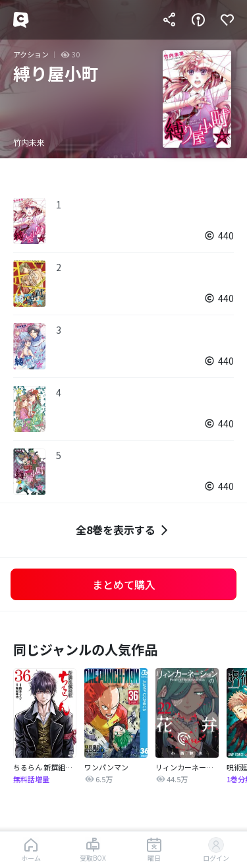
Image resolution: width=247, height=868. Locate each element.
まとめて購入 (124, 584)
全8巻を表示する (123, 530)
